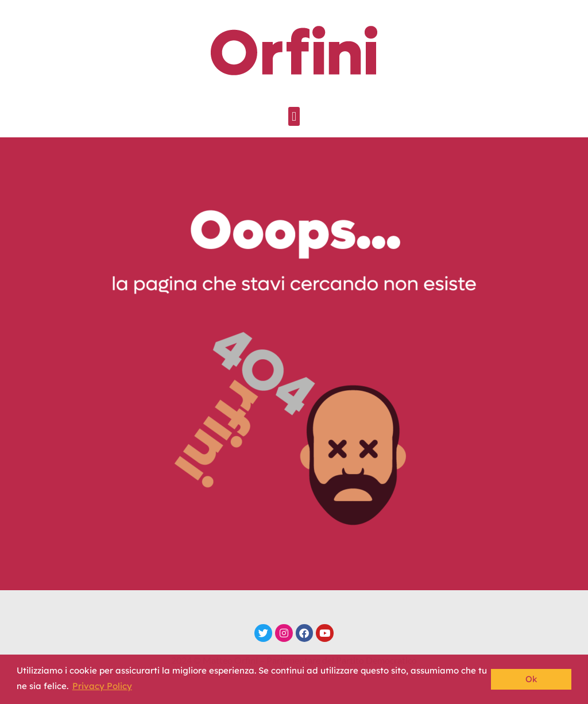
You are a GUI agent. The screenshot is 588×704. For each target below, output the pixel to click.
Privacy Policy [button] (102, 686)
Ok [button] (531, 679)
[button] (294, 116)
